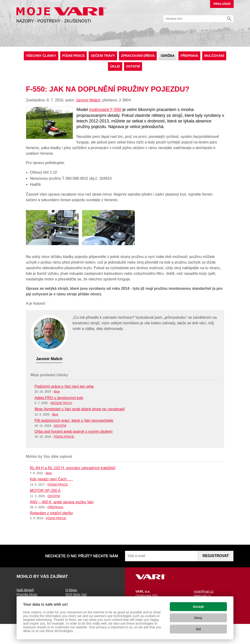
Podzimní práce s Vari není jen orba (64, 386)
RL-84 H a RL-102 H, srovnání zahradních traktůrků (73, 468)
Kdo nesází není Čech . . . (51, 479)
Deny (198, 618)
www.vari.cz (202, 596)
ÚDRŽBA (168, 56)
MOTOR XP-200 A (45, 491)
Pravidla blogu (27, 594)
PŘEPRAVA (189, 56)
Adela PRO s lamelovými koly (59, 398)
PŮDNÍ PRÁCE (73, 56)
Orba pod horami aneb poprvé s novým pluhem (73, 431)
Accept (198, 607)
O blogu (71, 590)
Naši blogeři (25, 590)
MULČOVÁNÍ (214, 56)
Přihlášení (222, 4)
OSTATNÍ (133, 66)
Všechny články (41, 56)
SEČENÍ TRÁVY (103, 56)
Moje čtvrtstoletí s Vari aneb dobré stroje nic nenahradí (80, 409)
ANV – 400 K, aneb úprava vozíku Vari (62, 502)
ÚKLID (115, 66)
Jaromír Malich (88, 100)
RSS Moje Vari (76, 594)
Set (198, 629)
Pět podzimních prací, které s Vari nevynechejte (74, 420)
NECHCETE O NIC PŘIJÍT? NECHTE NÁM (82, 556)
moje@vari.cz (204, 591)
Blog (57, 392)
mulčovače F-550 (105, 110)
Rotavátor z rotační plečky (51, 513)
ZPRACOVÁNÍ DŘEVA (138, 56)
